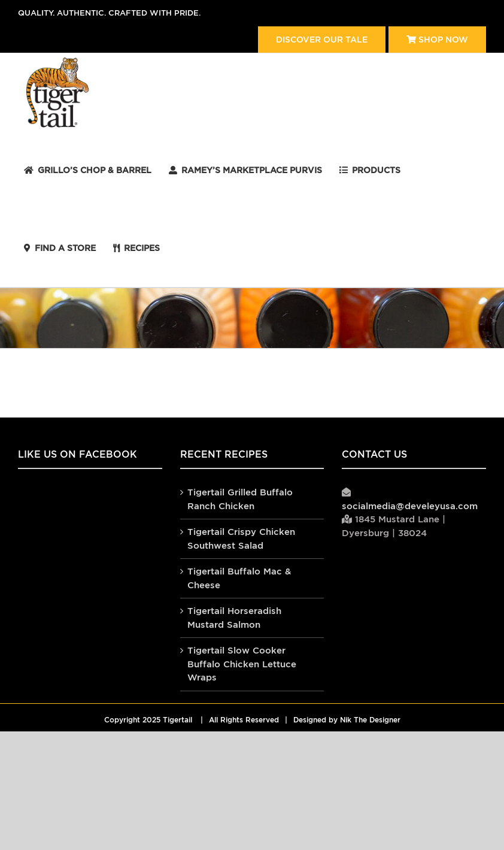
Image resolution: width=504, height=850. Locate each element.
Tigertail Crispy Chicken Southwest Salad (241, 539)
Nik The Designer (370, 720)
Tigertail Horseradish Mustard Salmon (234, 618)
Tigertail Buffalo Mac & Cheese (239, 578)
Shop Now (437, 40)
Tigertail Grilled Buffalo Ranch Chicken (240, 499)
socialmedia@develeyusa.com (410, 506)
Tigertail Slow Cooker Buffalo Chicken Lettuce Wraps (242, 664)
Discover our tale (322, 40)
